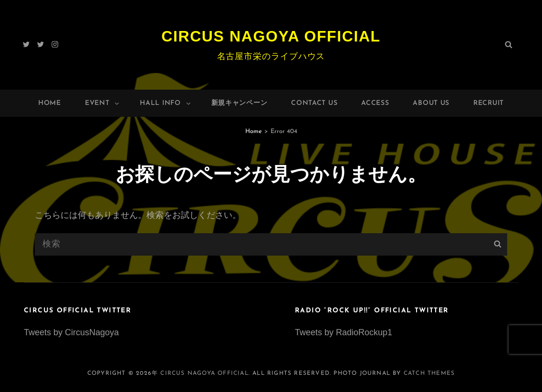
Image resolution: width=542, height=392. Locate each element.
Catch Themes (429, 373)
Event (103, 103)
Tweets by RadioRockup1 (344, 332)
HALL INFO (166, 103)
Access (375, 103)
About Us (431, 103)
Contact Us (314, 103)
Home (50, 103)
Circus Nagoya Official (271, 36)
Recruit (489, 103)
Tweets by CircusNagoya (71, 332)
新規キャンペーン (240, 103)
